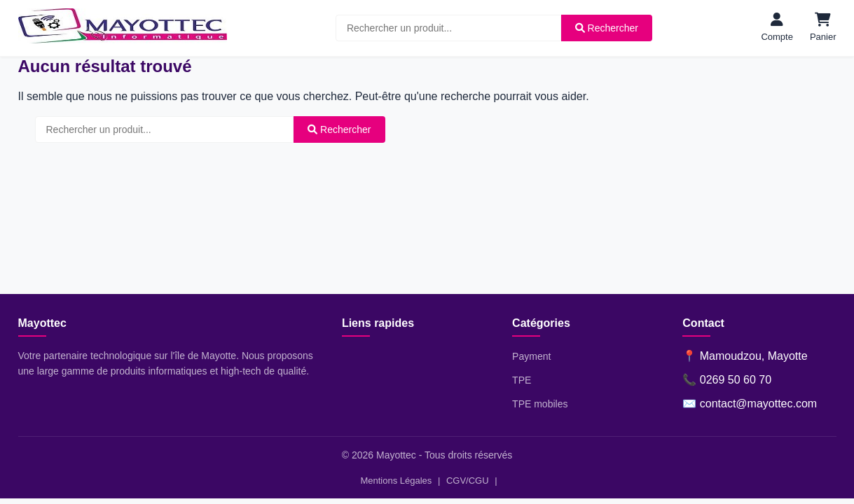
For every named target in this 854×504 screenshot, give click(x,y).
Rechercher (607, 28)
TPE (522, 380)
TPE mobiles (540, 404)
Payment (531, 356)
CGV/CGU (468, 481)
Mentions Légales (396, 481)
